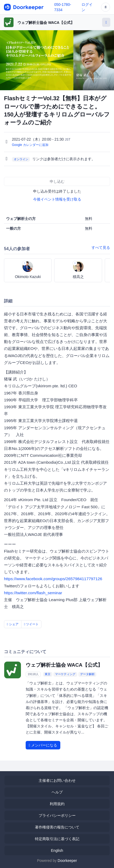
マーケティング (65, 674)
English (57, 850)
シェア (13, 624)
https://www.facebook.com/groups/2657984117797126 (53, 579)
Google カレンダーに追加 (30, 145)
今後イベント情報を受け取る (57, 199)
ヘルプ (57, 792)
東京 (48, 674)
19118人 (33, 674)
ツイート (31, 624)
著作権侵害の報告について (57, 827)
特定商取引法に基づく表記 (57, 839)
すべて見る (101, 248)
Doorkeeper (67, 861)
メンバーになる (43, 745)
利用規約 (57, 804)
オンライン (21, 159)
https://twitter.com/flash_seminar (33, 593)
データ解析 (87, 674)
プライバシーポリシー (57, 815)
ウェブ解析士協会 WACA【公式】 (46, 23)
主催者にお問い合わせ (57, 780)
